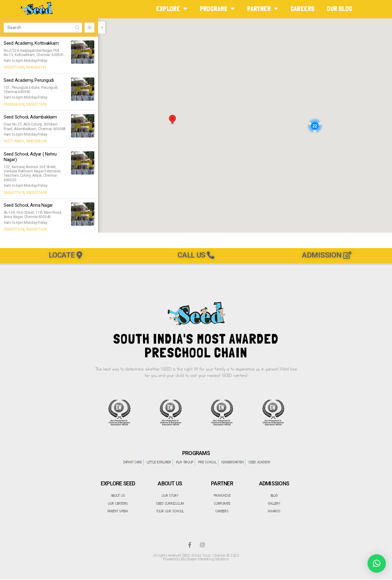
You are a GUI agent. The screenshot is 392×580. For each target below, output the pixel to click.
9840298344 (36, 141)
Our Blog (339, 9)
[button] (172, 120)
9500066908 (14, 104)
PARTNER (263, 9)
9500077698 (14, 229)
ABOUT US (170, 484)
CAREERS (303, 9)
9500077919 (14, 193)
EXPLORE (172, 9)
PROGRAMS (218, 9)
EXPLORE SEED (118, 484)
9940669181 (36, 67)
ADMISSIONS (274, 484)
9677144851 (14, 141)
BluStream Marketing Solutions (205, 560)
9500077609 (14, 67)
